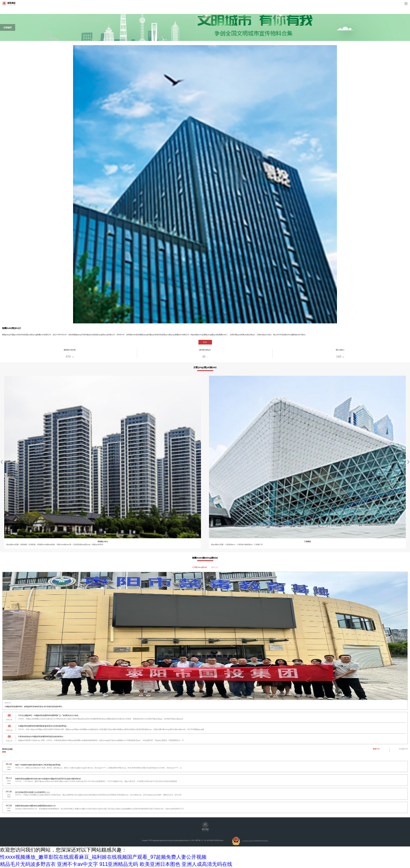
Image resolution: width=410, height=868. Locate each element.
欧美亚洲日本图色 (160, 864)
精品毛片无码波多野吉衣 (28, 864)
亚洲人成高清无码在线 (207, 864)
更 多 (205, 342)
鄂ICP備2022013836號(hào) (215, 841)
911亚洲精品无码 (119, 864)
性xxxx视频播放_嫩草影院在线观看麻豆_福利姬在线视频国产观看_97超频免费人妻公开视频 (103, 857)
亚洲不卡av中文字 (77, 864)
